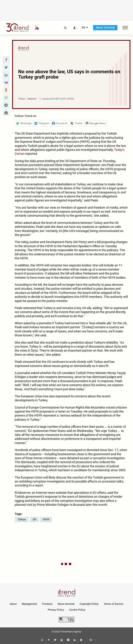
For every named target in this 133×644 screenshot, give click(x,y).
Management (29, 604)
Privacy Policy (56, 610)
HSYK (46, 519)
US (34, 519)
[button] (6, 60)
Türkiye (22, 519)
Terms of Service (114, 604)
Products (47, 604)
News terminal (66, 604)
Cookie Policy (77, 610)
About (13, 604)
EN (83, 28)
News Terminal (105, 28)
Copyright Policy (89, 604)
